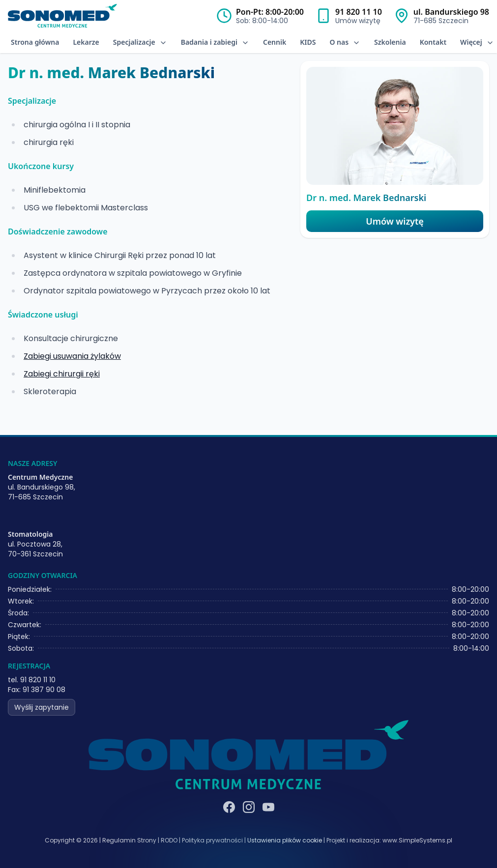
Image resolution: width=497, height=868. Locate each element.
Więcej (477, 42)
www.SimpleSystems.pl (417, 840)
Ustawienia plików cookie (285, 840)
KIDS (308, 42)
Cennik (275, 42)
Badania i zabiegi (215, 42)
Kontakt (433, 42)
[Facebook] (229, 807)
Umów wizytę (395, 221)
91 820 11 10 (359, 12)
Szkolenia (390, 42)
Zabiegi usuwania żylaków (72, 356)
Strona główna (35, 42)
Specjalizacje (140, 42)
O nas (345, 42)
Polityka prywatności (212, 840)
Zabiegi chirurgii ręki (62, 374)
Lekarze (86, 42)
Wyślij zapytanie (42, 707)
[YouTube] (268, 807)
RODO (169, 840)
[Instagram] (249, 807)
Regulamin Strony (129, 840)
